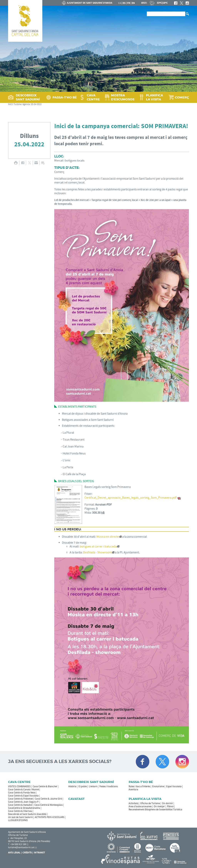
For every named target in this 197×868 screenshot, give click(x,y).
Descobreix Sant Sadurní (91, 782)
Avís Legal (14, 853)
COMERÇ (182, 97)
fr (129, 3)
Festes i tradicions (109, 786)
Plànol (170, 806)
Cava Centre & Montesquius (48, 805)
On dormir (167, 803)
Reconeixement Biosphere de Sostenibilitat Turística (155, 810)
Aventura (133, 790)
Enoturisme (158, 786)
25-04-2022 (36, 104)
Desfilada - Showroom (97, 552)
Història (72, 786)
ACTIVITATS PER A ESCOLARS (50, 817)
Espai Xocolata (174, 786)
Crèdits (27, 853)
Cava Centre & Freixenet (20, 799)
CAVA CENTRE (93, 97)
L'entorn (93, 786)
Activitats (133, 803)
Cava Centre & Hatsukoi (20, 805)
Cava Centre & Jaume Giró (48, 799)
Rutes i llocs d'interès (139, 786)
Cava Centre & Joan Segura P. (23, 802)
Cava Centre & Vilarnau (20, 811)
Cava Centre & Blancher (45, 786)
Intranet (39, 853)
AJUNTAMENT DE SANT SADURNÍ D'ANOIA (87, 3)
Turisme (18, 104)
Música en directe (108, 537)
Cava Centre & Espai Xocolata (23, 796)
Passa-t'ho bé (141, 782)
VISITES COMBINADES (19, 786)
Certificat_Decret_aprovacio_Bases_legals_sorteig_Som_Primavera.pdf (131, 498)
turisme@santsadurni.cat (21, 847)
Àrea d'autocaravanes (140, 806)
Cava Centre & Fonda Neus (22, 793)
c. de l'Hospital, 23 (17, 838)
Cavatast (76, 799)
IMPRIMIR (16, 163)
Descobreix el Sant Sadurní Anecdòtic (27, 814)
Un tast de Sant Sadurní (20, 817)
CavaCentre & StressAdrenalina (24, 808)
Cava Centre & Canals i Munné (23, 790)
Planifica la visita (145, 799)
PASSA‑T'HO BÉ (65, 97)
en (133, 3)
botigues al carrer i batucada (98, 546)
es (124, 3)
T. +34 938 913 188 (17, 844)
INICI (10, 104)
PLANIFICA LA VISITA (154, 97)
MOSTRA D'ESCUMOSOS (123, 97)
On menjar (159, 806)
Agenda (26, 104)
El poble (83, 786)
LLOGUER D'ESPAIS (18, 820)
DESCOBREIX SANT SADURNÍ (28, 97)
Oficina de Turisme (150, 803)
